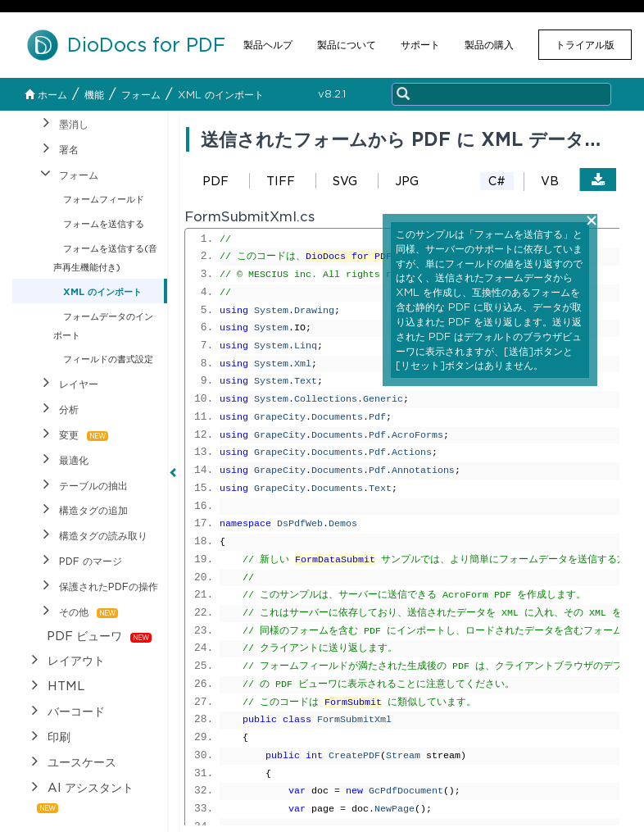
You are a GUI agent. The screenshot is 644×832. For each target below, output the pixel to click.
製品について (347, 45)
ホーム (46, 95)
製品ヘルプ (268, 45)
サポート (420, 45)
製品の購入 (489, 45)
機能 (94, 95)
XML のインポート (221, 95)
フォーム (141, 95)
